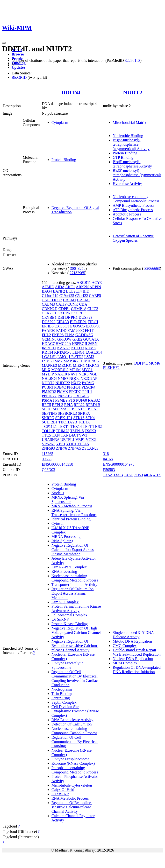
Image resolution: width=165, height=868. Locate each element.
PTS (72, 400)
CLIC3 (93, 309)
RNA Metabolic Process (70, 798)
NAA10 (61, 374)
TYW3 (82, 435)
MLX (46, 370)
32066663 (152, 268)
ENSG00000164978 (119, 464)
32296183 (133, 60)
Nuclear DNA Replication (133, 659)
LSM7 (58, 361)
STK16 (79, 418)
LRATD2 (76, 357)
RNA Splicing (62, 541)
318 (106, 454)
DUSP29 (49, 322)
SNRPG (48, 418)
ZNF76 (61, 448)
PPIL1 (87, 392)
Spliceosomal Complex (69, 615)
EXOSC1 (62, 326)
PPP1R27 (49, 396)
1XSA (108, 475)
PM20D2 (49, 392)
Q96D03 (48, 470)
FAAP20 (49, 330)
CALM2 (84, 300)
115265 (47, 454)
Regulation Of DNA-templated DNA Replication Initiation (137, 670)
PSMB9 (61, 400)
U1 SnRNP (60, 794)
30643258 (78, 268)
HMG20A (63, 344)
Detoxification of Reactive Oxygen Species (133, 238)
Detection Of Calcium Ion (72, 724)
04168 (108, 459)
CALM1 (70, 300)
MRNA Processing (66, 537)
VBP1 (80, 440)
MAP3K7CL (73, 361)
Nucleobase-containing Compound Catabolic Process (74, 731)
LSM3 (89, 357)
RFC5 (46, 405)
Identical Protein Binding (71, 519)
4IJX (157, 475)
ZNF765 (74, 448)
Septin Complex (64, 702)
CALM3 (48, 304)
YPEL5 (83, 444)
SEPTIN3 (91, 409)
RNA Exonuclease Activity (72, 720)
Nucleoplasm (62, 689)
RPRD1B (93, 405)
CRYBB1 (49, 317)
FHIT (89, 330)
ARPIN (95, 287)
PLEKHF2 (111, 368)
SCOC (47, 409)
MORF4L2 (60, 370)
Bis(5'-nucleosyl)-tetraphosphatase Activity (132, 164)
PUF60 (82, 400)
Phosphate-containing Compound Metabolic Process (75, 770)
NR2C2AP (89, 378)
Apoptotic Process (127, 214)
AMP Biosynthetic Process (134, 205)
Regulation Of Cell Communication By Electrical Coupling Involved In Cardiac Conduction (75, 678)
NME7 (63, 378)
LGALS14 (94, 352)
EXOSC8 (93, 326)
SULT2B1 (50, 422)
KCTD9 (78, 348)
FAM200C (76, 330)
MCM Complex (125, 663)
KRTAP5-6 (63, 352)
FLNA (69, 335)
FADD (61, 330)
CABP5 (95, 296)
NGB (93, 374)
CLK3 (57, 313)
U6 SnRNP (60, 619)
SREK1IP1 (64, 418)
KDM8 (90, 348)
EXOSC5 (77, 326)
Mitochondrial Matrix (130, 123)
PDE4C (60, 387)
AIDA (60, 287)
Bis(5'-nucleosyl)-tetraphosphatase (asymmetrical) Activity (131, 144)
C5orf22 (82, 296)
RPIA (68, 405)
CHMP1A (79, 309)
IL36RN (91, 344)
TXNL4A (68, 435)
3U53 (139, 475)
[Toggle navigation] (4, 43)
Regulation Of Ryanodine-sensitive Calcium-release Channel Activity (72, 807)
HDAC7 (48, 344)
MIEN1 (79, 365)
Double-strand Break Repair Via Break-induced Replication (137, 652)
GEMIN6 (49, 339)
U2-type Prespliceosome (70, 759)
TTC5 (46, 435)
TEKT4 (64, 426)
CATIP (61, 304)
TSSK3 (90, 431)
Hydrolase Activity (127, 184)
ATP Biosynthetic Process (133, 210)
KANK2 (64, 348)
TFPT (87, 426)
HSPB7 (78, 344)
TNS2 (97, 426)
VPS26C (49, 444)
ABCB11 (84, 283)
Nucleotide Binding (128, 136)
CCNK (73, 304)
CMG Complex (125, 646)
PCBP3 (47, 387)
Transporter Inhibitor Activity (74, 585)
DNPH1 (72, 317)
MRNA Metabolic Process (72, 506)
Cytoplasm (60, 123)
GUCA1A (91, 339)
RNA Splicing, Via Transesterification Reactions (74, 513)
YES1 (61, 444)
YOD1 (71, 444)
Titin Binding (62, 694)
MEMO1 (65, 365)
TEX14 (76, 426)
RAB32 (94, 400)
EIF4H (93, 322)
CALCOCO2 (52, 300)
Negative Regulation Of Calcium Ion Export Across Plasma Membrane (73, 550)
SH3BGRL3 (67, 413)
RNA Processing (64, 571)
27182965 (77, 273)
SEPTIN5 (49, 413)
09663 (47, 459)
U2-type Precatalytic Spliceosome (67, 665)
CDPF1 (64, 309)
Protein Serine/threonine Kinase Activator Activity (76, 609)
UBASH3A (51, 440)
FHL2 (46, 335)
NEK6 (83, 374)
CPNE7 (69, 313)
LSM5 (47, 361)
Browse (18, 54)
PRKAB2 (65, 396)
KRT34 (47, 352)
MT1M (75, 370)
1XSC (129, 475)
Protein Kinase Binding (70, 624)
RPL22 (79, 405)
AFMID (48, 287)
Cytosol (57, 523)
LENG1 (78, 352)
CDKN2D (50, 309)
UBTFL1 (68, 440)
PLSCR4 (89, 387)
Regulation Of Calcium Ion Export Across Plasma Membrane (73, 593)
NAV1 (73, 374)
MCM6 (154, 363)
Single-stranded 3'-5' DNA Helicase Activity (133, 635)
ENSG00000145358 (57, 464)
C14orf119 (50, 296)
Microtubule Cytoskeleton (72, 785)
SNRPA (84, 413)
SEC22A (60, 409)
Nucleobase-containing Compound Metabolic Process (136, 199)
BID (86, 291)
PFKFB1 (74, 387)
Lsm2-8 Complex (65, 602)
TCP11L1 (49, 426)
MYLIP (48, 374)
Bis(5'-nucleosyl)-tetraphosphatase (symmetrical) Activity (137, 175)
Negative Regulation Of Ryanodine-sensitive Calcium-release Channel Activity (75, 646)
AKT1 (70, 287)
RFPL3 (57, 405)
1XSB (118, 475)
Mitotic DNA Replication (133, 641)
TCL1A (84, 422)
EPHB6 (48, 326)
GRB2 (77, 339)
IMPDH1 (49, 348)
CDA (83, 304)
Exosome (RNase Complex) (73, 763)
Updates (18, 67)
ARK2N (82, 287)
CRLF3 (82, 313)
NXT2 (76, 383)
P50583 (109, 470)
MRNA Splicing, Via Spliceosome (68, 499)
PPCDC (75, 392)
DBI (61, 317)
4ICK (148, 475)
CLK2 (47, 313)
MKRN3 (93, 365)
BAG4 (47, 291)
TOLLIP (48, 431)
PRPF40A (81, 396)
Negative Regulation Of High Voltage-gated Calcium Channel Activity (76, 633)
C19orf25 (67, 296)
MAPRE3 (49, 365)
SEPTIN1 (75, 409)
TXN (56, 435)
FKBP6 (58, 335)
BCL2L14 (74, 291)
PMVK (63, 392)
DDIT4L (72, 92)
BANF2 (59, 291)
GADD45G (84, 335)
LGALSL (49, 357)
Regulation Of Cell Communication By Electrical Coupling (75, 742)
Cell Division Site (65, 707)
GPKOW (64, 339)
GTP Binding (123, 157)
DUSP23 (85, 317)
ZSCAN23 (90, 448)
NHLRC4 (49, 378)
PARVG (88, 383)
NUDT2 (133, 92)
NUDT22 (63, 383)
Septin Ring (61, 698)
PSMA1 (48, 400)
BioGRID (19, 77)
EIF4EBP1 (78, 322)
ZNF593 (48, 448)
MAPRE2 (92, 361)
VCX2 (91, 440)
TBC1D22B (68, 422)
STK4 (90, 418)
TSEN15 (77, 431)
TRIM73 (63, 431)
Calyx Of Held (63, 790)
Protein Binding (64, 160)
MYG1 (87, 370)
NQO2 (75, 378)
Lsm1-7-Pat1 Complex (69, 567)
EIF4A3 (63, 322)
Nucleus (58, 493)
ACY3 (97, 283)
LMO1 (63, 357)
